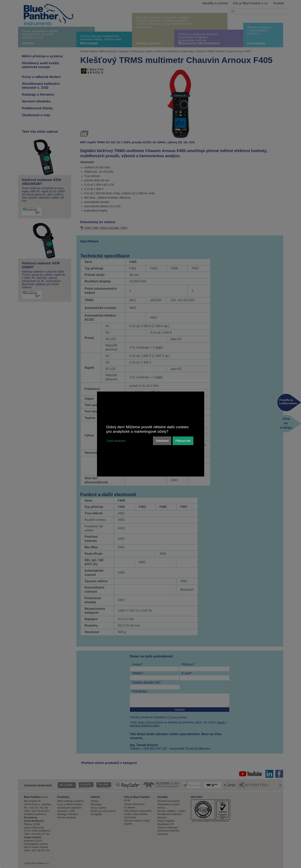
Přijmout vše (183, 441)
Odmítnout (162, 441)
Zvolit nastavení (116, 441)
